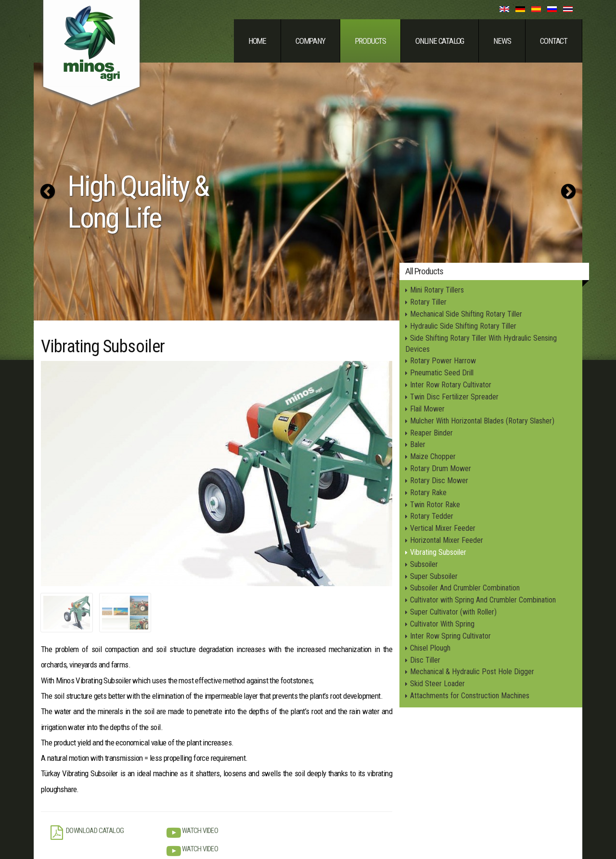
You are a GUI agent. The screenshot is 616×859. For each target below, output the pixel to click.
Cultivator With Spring (442, 624)
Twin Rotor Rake (435, 505)
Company (310, 41)
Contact (554, 41)
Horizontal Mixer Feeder (447, 540)
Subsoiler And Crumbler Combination (465, 588)
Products (370, 41)
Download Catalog (87, 833)
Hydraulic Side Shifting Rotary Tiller (463, 326)
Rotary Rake (428, 493)
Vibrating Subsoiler (438, 552)
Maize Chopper (433, 456)
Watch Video (192, 833)
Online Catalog (440, 41)
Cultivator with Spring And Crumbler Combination (483, 600)
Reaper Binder (431, 433)
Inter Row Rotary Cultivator (451, 385)
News (502, 41)
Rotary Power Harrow (443, 361)
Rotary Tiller (428, 302)
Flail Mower (427, 409)
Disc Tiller (425, 660)
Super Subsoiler (434, 576)
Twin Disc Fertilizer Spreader (454, 397)
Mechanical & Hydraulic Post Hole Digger (472, 672)
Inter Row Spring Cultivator (450, 636)
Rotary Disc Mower (439, 481)
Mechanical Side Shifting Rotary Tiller (466, 314)
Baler (418, 444)
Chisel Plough (430, 648)
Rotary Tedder (432, 516)
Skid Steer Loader (437, 684)
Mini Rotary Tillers (437, 290)
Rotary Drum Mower (441, 468)
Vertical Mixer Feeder (443, 528)
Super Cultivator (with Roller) (453, 612)
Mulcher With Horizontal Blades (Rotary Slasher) (482, 421)
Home (257, 41)
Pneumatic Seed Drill (442, 373)
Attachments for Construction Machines (470, 696)
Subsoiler (424, 564)
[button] (48, 192)
